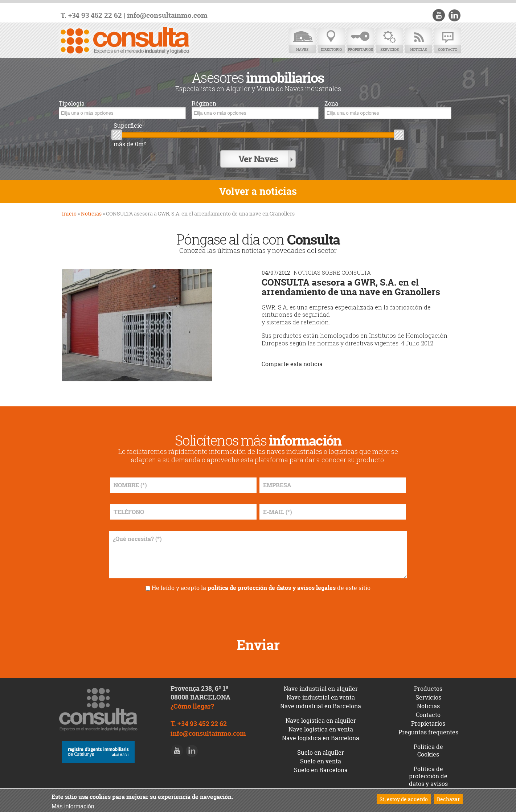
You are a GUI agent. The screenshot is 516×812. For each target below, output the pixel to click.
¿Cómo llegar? (192, 704)
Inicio (69, 212)
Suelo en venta (321, 759)
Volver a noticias (258, 190)
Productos (428, 686)
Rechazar (448, 799)
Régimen (204, 104)
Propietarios (360, 41)
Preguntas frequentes (428, 730)
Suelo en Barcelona (321, 768)
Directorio (331, 41)
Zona (331, 104)
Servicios (389, 41)
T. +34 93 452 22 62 (91, 15)
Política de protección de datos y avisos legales (428, 778)
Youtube (440, 15)
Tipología (72, 104)
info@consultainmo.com (167, 15)
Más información (73, 806)
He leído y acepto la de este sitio (261, 586)
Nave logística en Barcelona (321, 736)
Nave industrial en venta (321, 695)
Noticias (418, 41)
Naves (302, 41)
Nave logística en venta (321, 727)
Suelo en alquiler (321, 750)
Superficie (128, 126)
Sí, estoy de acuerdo (404, 799)
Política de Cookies (428, 748)
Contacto (447, 41)
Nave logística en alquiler (321, 718)
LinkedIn (455, 15)
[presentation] (258, 610)
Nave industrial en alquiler (321, 686)
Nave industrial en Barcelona (321, 704)
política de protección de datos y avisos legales (272, 586)
